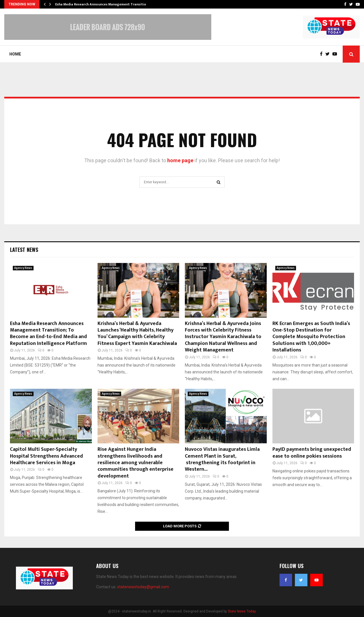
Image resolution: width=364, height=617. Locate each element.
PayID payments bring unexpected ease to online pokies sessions (312, 453)
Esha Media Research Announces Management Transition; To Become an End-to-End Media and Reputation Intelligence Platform (48, 334)
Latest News (24, 250)
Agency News (23, 268)
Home (15, 54)
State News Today (242, 611)
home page (180, 160)
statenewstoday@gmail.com (143, 587)
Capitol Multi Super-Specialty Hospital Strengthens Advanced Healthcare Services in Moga (46, 456)
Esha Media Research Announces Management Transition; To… (106, 4)
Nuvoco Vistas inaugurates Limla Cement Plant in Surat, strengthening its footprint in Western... (222, 459)
